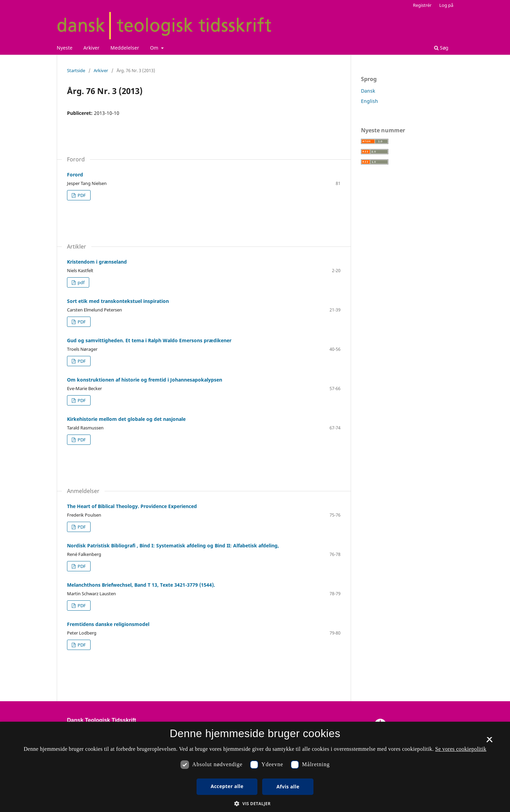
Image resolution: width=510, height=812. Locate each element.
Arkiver (91, 48)
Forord (75, 175)
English (370, 101)
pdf (80, 282)
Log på (446, 5)
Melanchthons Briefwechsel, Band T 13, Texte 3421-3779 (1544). (141, 585)
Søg (441, 48)
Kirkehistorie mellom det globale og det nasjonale (126, 419)
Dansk (368, 91)
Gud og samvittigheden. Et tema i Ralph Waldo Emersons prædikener (149, 340)
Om (155, 48)
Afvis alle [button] (288, 787)
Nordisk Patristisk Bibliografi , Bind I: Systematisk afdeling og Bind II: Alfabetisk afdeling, (173, 545)
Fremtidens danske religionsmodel (108, 624)
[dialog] (255, 767)
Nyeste (65, 48)
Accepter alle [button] (227, 786)
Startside (76, 70)
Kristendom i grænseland (97, 262)
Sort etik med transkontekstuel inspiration (118, 301)
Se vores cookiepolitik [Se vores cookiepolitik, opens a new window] (461, 749)
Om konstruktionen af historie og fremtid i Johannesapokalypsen (145, 380)
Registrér (422, 5)
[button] (255, 804)
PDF (81, 195)
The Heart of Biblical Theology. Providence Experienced (132, 506)
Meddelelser (125, 48)
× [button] (489, 742)
